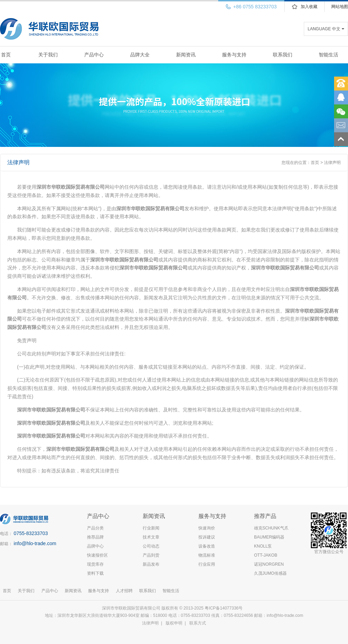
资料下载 (95, 573)
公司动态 (151, 546)
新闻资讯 (186, 55)
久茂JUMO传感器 (270, 573)
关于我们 (48, 55)
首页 (6, 55)
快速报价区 (97, 555)
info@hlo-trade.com (35, 543)
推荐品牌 (95, 537)
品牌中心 (95, 546)
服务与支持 (234, 55)
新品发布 (151, 564)
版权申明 (174, 623)
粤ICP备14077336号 (224, 608)
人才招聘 (124, 591)
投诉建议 (207, 537)
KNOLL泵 (263, 546)
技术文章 (151, 537)
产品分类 (95, 528)
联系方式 (198, 623)
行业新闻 (151, 528)
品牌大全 (140, 55)
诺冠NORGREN (269, 564)
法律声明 (150, 623)
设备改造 (207, 546)
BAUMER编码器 (269, 537)
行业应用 (207, 564)
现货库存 (95, 564)
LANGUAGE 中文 (324, 29)
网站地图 (340, 7)
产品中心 (94, 55)
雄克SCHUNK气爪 (271, 528)
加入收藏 (309, 7)
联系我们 (283, 55)
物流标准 (207, 555)
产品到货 (151, 555)
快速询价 (207, 528)
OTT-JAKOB (266, 555)
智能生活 (329, 55)
